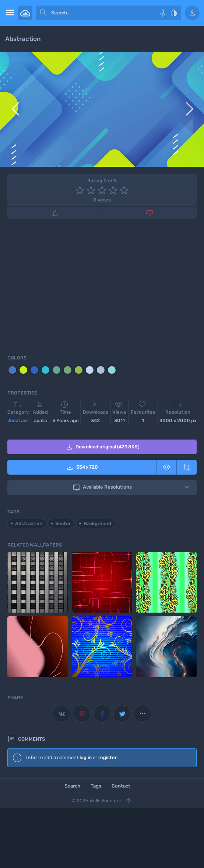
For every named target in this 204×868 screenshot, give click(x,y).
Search (72, 786)
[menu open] (9, 13)
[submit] (43, 13)
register (108, 757)
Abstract (18, 421)
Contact (121, 786)
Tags (96, 786)
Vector (63, 523)
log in (86, 757)
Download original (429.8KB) (102, 447)
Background (97, 523)
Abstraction (29, 523)
